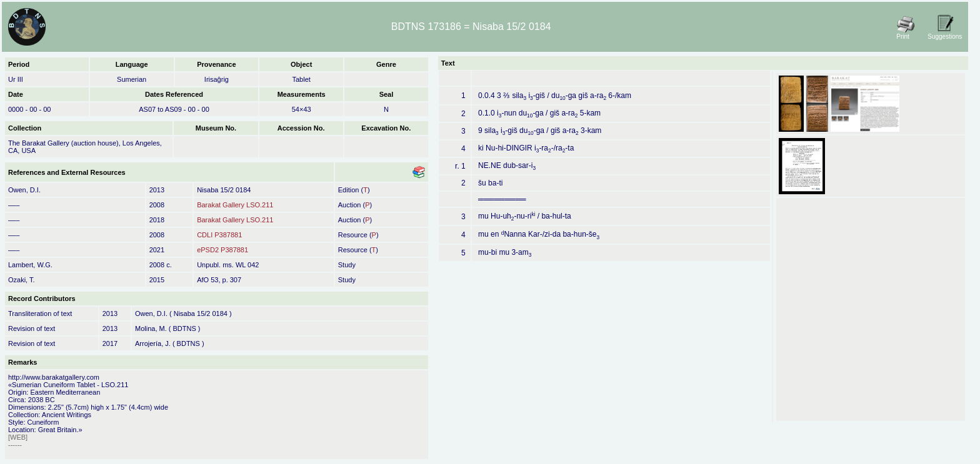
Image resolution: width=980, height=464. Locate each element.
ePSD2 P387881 (222, 250)
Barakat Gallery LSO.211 (235, 205)
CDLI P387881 (219, 235)
